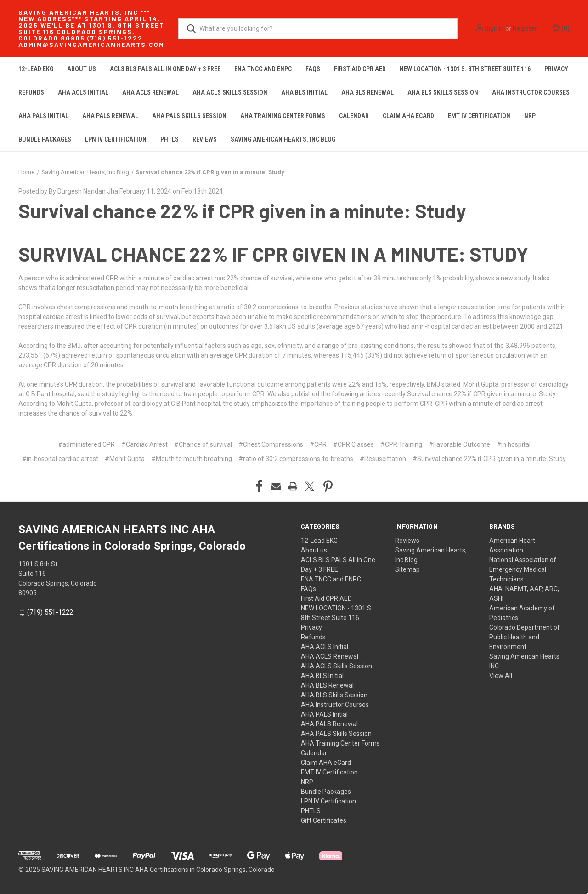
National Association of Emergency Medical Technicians (523, 569)
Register (525, 28)
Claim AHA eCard (408, 116)
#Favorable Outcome (459, 444)
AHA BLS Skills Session (443, 92)
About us (82, 69)
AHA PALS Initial (43, 116)
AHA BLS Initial (304, 92)
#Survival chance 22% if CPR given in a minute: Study (489, 459)
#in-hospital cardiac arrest (60, 459)
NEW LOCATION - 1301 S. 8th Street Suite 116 (465, 69)
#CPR (318, 444)
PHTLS (170, 139)
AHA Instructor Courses (531, 92)
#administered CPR (86, 444)
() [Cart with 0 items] (561, 28)
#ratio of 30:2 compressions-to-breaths (296, 459)
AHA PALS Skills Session (189, 116)
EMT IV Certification (479, 116)
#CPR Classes (353, 444)
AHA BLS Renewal (367, 92)
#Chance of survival (203, 444)
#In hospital (514, 444)
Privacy (556, 69)
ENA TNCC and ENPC (263, 69)
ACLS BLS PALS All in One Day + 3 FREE (165, 69)
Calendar (354, 116)
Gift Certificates (324, 820)
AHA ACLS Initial (83, 92)
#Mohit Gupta (125, 459)
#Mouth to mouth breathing (192, 459)
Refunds (31, 92)
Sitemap (407, 569)
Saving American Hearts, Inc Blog (283, 139)
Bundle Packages (45, 139)
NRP (530, 116)
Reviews (205, 139)
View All (501, 676)
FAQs (313, 69)
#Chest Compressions (271, 444)
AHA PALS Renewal (110, 116)
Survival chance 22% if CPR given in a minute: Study (242, 211)
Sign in (494, 28)
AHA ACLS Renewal (150, 92)
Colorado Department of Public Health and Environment (525, 637)
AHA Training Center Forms (283, 116)
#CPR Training (401, 444)
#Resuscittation (383, 459)
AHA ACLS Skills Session (230, 92)
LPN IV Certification (116, 139)
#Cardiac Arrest (144, 444)
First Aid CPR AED (360, 69)
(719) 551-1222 (50, 612)
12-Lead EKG (36, 69)
